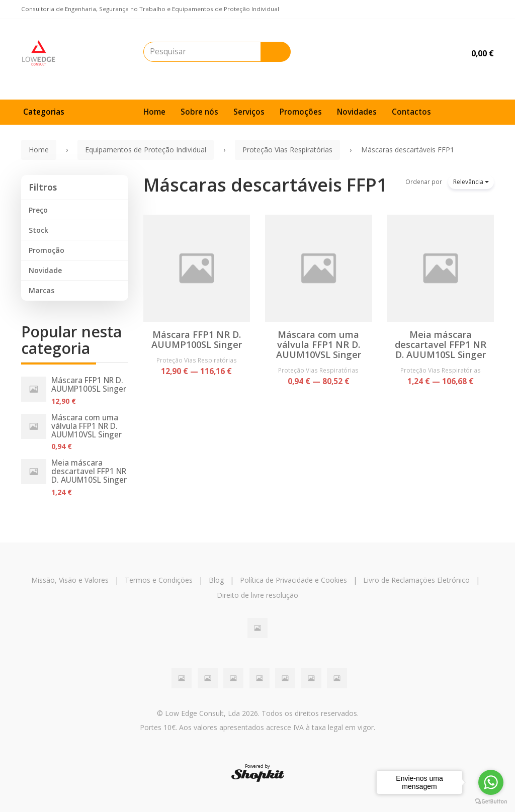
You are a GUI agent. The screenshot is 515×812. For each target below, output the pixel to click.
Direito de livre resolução (257, 595)
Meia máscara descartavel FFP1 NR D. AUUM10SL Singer (89, 471)
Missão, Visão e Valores (70, 580)
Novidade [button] (45, 270)
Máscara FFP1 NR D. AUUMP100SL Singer (89, 385)
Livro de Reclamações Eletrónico (416, 580)
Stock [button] (38, 230)
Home (154, 112)
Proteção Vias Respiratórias (197, 360)
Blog (216, 580)
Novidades (357, 112)
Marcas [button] (41, 290)
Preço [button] (38, 210)
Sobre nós (199, 112)
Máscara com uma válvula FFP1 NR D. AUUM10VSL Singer (87, 426)
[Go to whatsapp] (491, 782)
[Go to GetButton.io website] (491, 802)
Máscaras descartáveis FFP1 (265, 185)
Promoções (301, 112)
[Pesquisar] (276, 52)
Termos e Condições (159, 580)
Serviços (249, 112)
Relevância (471, 182)
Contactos (411, 112)
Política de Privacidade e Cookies (293, 580)
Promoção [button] (47, 250)
